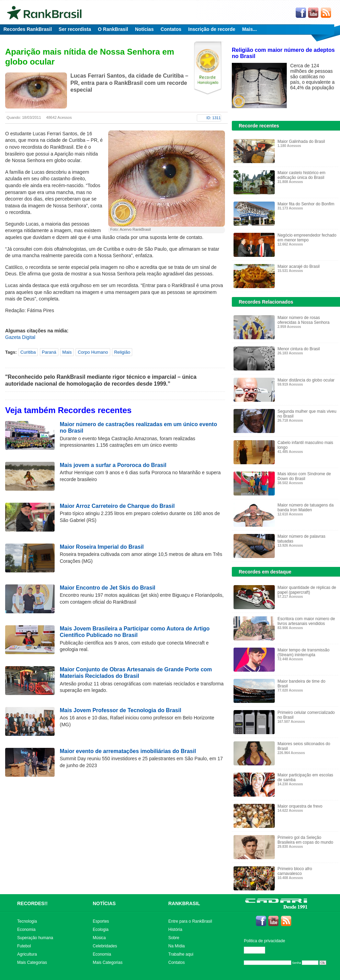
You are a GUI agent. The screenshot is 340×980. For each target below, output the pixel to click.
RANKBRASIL (184, 903)
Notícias (144, 29)
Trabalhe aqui (181, 954)
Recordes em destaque (265, 572)
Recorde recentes (259, 126)
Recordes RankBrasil (28, 29)
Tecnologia (27, 921)
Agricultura (27, 954)
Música (99, 938)
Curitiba (28, 352)
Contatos (171, 29)
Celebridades (105, 946)
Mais (67, 352)
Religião (122, 352)
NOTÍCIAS (104, 903)
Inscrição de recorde (212, 29)
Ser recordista (75, 29)
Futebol (24, 946)
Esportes (101, 921)
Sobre (174, 938)
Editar (258, 950)
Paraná (49, 352)
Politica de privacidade (264, 941)
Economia (26, 930)
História (175, 930)
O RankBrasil (113, 29)
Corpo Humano (93, 352)
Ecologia (101, 930)
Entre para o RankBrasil (190, 921)
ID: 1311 (214, 118)
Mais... (250, 29)
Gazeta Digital (20, 337)
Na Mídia (177, 946)
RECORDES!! (32, 903)
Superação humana (35, 938)
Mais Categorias (32, 962)
